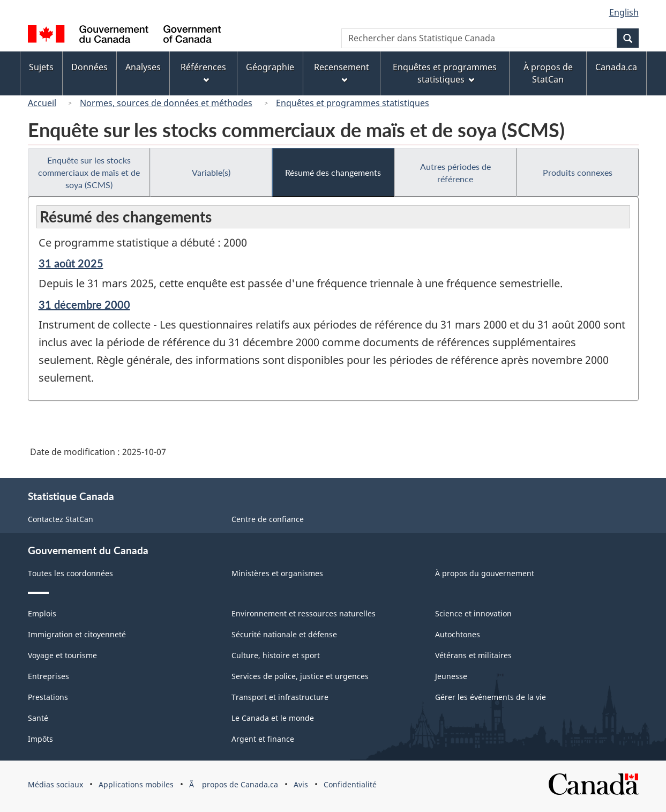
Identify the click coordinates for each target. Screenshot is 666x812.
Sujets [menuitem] (41, 67)
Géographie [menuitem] (270, 67)
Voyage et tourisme (62, 655)
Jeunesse (451, 676)
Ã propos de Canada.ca (234, 784)
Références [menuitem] (203, 72)
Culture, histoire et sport (276, 655)
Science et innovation (473, 613)
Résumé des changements (333, 172)
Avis (301, 784)
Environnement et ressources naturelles (304, 613)
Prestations (48, 697)
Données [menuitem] (89, 67)
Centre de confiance (268, 519)
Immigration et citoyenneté (77, 634)
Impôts (40, 739)
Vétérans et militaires (473, 655)
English (624, 12)
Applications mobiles (136, 784)
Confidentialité (350, 784)
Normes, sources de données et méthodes (166, 103)
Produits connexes (578, 172)
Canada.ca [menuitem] (616, 67)
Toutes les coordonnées (70, 573)
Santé (38, 718)
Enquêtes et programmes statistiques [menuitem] (445, 73)
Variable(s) (211, 172)
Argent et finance (263, 739)
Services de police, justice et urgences (300, 676)
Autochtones (458, 634)
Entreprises (48, 676)
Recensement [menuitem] (342, 72)
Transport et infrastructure (280, 697)
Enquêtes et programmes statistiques (353, 103)
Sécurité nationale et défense (284, 634)
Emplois (42, 613)
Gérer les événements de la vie (491, 697)
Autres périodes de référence (455, 173)
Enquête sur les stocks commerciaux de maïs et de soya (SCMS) (89, 172)
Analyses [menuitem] (143, 67)
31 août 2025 (71, 263)
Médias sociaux (55, 784)
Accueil (42, 103)
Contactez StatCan (61, 519)
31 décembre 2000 (84, 304)
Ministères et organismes (277, 573)
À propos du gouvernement (485, 573)
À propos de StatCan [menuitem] (548, 73)
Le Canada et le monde (273, 718)
